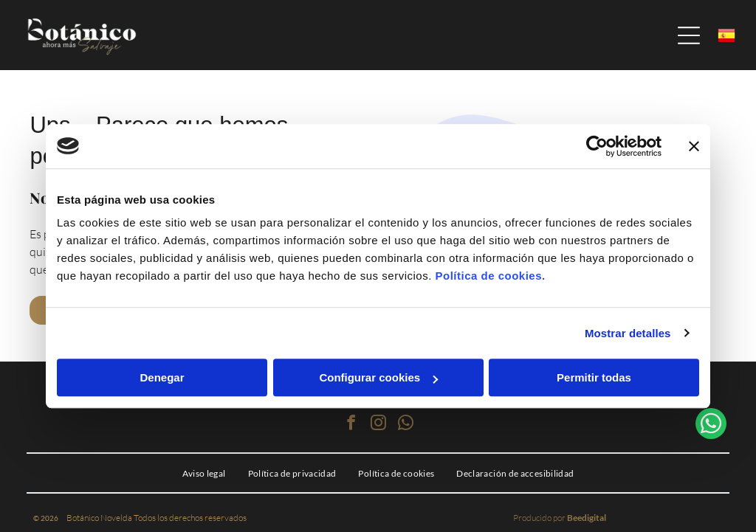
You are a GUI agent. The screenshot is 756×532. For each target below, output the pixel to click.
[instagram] (378, 425)
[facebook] (351, 425)
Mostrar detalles (628, 333)
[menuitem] (204, 473)
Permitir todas (594, 377)
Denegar (162, 377)
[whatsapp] (405, 425)
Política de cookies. (490, 276)
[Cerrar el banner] (694, 146)
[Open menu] (689, 35)
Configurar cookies (378, 377)
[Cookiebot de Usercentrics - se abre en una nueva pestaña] (597, 146)
